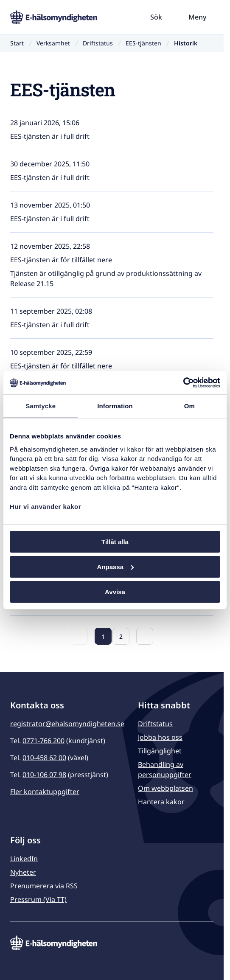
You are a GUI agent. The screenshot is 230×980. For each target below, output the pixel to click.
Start (17, 43)
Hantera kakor (161, 802)
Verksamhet (53, 43)
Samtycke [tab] (41, 406)
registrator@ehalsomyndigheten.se (67, 724)
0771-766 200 (43, 741)
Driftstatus (98, 43)
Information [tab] (115, 406)
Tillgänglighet (160, 751)
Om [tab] (189, 406)
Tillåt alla (115, 542)
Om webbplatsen (165, 788)
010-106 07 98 (44, 775)
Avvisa (115, 591)
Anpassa (115, 567)
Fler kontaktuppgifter (45, 792)
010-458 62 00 (44, 758)
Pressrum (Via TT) (38, 899)
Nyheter (23, 872)
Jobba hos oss (160, 737)
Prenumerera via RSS (44, 886)
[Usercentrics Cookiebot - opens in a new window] (183, 382)
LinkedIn (24, 859)
